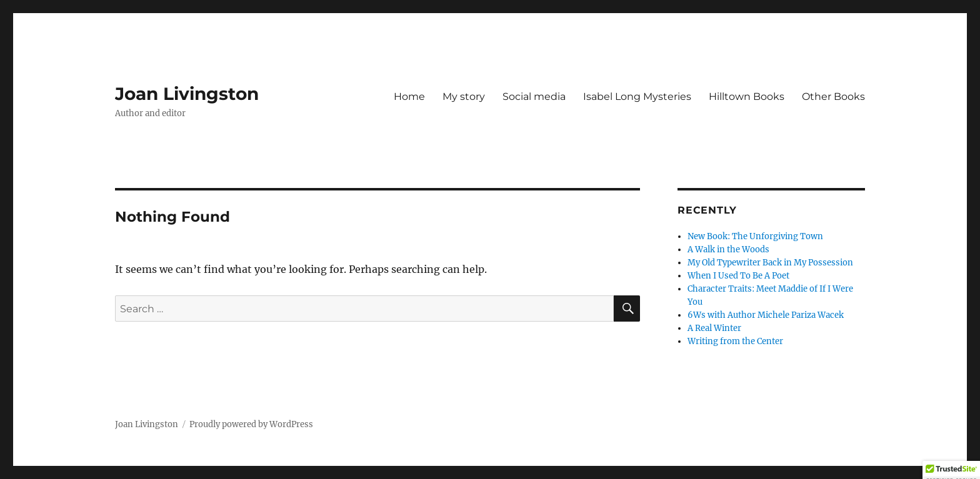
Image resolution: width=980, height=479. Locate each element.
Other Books (833, 96)
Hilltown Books (747, 96)
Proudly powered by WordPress (251, 424)
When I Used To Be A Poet (738, 276)
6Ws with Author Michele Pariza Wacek (766, 315)
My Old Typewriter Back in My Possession (770, 263)
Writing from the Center (735, 341)
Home (409, 96)
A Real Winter (714, 328)
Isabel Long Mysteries (637, 96)
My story (464, 96)
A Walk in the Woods (728, 249)
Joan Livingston (187, 94)
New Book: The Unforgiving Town (755, 236)
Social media (534, 96)
